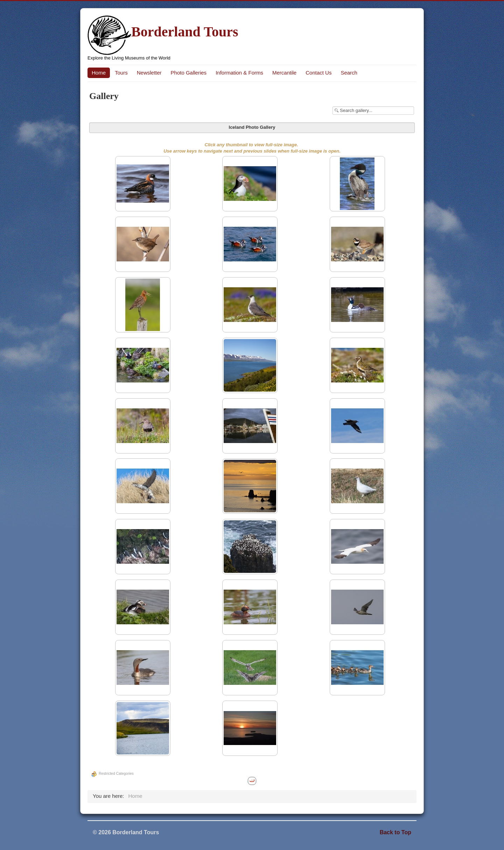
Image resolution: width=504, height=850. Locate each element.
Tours (121, 73)
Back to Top (395, 832)
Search (349, 73)
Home (99, 73)
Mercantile (284, 73)
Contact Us (318, 73)
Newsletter (149, 73)
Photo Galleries (189, 73)
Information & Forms (239, 73)
